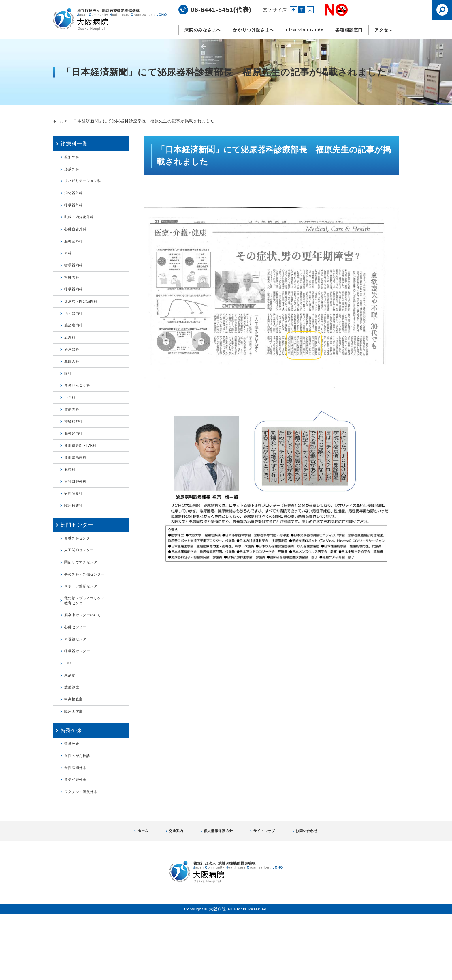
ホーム (60, 121)
